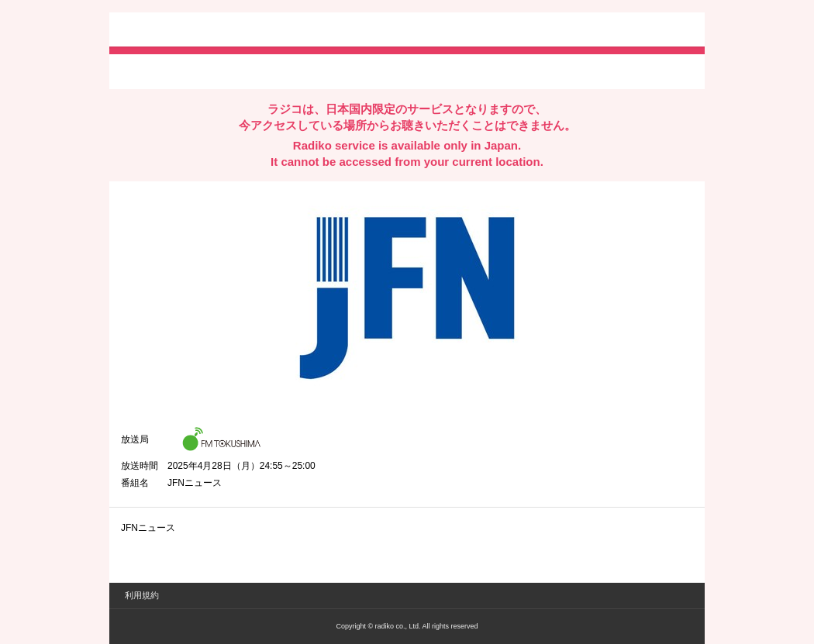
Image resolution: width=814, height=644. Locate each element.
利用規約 (142, 595)
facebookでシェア (208, 71)
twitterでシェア (145, 71)
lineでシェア (279, 71)
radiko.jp (167, 31)
